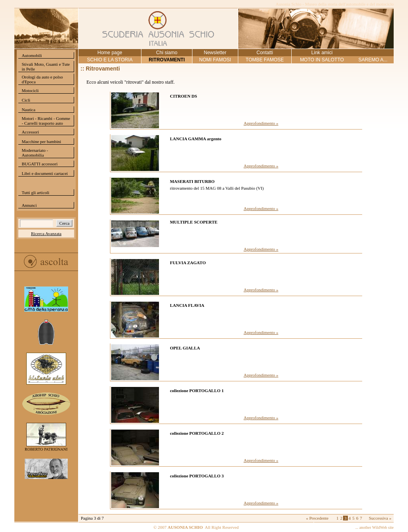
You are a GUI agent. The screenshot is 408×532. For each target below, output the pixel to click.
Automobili (32, 55)
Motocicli (30, 90)
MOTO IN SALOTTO (322, 60)
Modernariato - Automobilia (35, 153)
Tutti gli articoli (35, 192)
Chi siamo (167, 53)
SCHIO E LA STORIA (110, 60)
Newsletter (215, 53)
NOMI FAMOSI (215, 60)
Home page (110, 53)
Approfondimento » (261, 123)
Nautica (28, 110)
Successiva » (380, 518)
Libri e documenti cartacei (45, 173)
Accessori (30, 132)
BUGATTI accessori (39, 164)
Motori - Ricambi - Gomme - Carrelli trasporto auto (46, 121)
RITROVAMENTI (167, 60)
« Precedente (317, 518)
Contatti (265, 53)
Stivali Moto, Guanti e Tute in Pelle (46, 67)
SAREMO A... (373, 60)
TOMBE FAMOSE (265, 60)
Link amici (322, 53)
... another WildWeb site (375, 527)
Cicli (26, 100)
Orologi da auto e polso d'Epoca (42, 79)
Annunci (29, 205)
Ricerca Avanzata (46, 234)
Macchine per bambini (41, 141)
